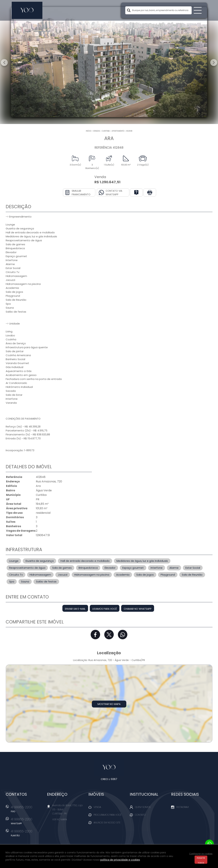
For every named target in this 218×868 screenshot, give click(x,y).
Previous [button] (4, 63)
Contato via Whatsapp (114, 193)
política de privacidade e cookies (120, 860)
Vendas (97, 131)
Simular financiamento (81, 193)
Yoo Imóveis (109, 767)
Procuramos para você (108, 815)
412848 (129, 131)
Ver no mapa (60, 819)
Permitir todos (201, 860)
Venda (97, 807)
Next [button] (214, 63)
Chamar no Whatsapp (138, 609)
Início (88, 131)
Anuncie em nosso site (107, 823)
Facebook (95, 635)
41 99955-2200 (27, 810)
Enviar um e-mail (75, 609)
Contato (140, 815)
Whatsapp (123, 635)
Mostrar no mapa (109, 704)
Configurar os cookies (201, 854)
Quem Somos (143, 807)
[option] (109, 62)
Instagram (182, 807)
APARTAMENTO (118, 131)
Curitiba (106, 131)
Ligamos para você (105, 609)
